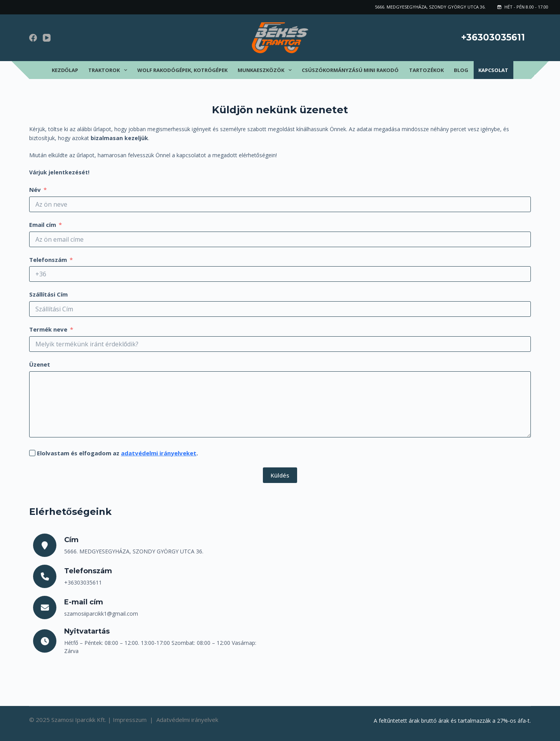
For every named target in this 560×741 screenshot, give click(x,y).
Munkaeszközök (266, 70)
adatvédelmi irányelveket (159, 453)
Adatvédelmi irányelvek (187, 720)
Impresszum (130, 720)
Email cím (43, 225)
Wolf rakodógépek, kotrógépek (182, 70)
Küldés (280, 475)
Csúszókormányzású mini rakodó (350, 70)
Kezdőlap (65, 70)
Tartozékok (426, 70)
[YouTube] (47, 38)
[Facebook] (33, 38)
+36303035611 (493, 37)
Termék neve (48, 329)
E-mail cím (84, 602)
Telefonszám (48, 260)
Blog (461, 70)
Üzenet (40, 364)
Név (35, 190)
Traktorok (109, 70)
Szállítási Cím (48, 294)
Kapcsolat (493, 70)
